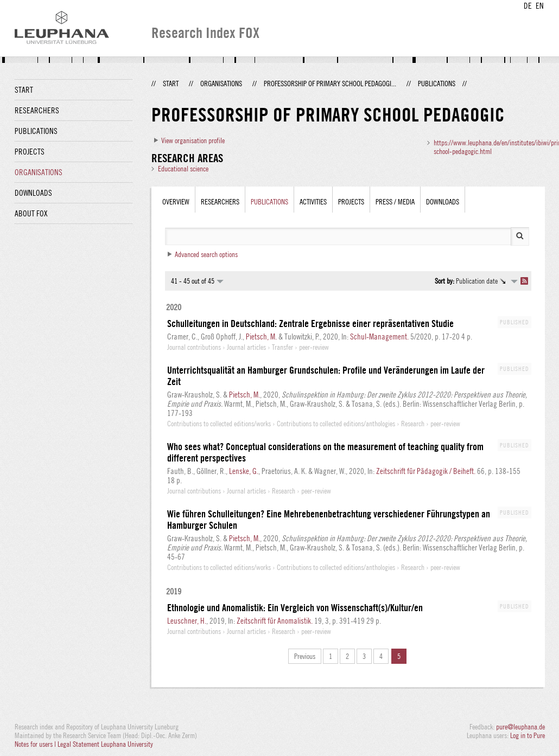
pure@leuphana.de (520, 727)
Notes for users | (36, 744)
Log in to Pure (528, 735)
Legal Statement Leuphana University (105, 744)
